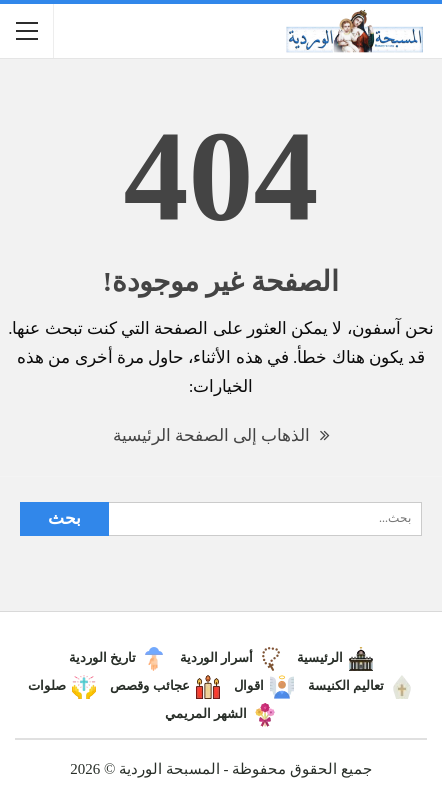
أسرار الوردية (231, 657)
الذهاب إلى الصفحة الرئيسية (221, 435)
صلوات (62, 685)
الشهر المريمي (221, 713)
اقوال (264, 685)
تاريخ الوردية (117, 657)
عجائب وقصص (164, 685)
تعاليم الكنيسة (361, 685)
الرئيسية (335, 657)
